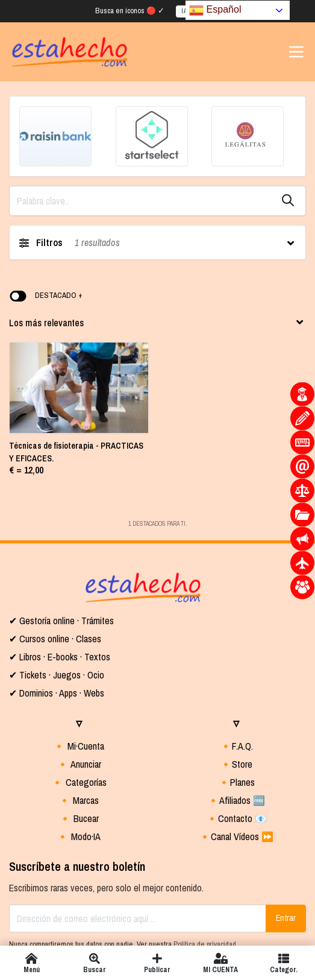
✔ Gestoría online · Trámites (61, 531)
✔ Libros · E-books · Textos (60, 567)
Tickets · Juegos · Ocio (61, 585)
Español (215, 10)
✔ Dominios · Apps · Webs (57, 603)
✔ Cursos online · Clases (55, 549)
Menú (32, 963)
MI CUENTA (221, 963)
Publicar (157, 963)
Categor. (283, 963)
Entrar (286, 828)
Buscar (95, 963)
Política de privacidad (205, 854)
